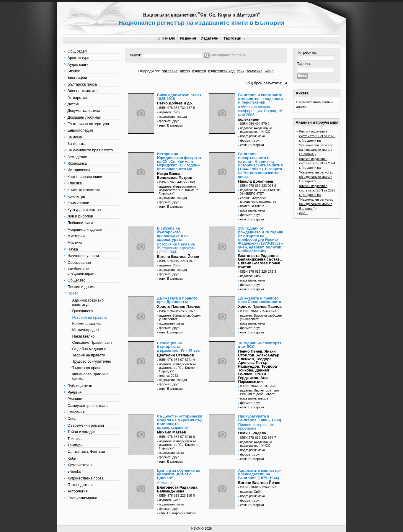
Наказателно (84, 336)
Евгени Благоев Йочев (178, 257)
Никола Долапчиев (256, 181)
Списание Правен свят (92, 342)
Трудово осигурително (92, 361)
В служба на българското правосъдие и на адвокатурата (173, 234)
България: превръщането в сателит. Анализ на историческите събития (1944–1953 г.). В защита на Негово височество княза (261, 165)
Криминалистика (87, 324)
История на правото (90, 317)
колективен (249, 119)
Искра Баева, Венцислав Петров (175, 176)
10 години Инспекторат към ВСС (260, 345)
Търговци (234, 38)
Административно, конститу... (89, 302)
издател (199, 71)
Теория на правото (89, 355)
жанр (269, 71)
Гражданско (83, 311)
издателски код (221, 71)
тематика (254, 71)
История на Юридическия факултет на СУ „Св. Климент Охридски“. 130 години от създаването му (179, 161)
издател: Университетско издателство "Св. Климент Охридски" (179, 190)
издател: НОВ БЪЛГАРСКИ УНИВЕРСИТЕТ (261, 192)
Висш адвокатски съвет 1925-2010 (179, 97)
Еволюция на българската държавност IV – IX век (178, 347)
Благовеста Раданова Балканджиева (177, 489)
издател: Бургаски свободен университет (180, 317)
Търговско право (87, 368)
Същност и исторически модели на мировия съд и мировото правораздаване (180, 422)
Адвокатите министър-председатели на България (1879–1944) (260, 474)
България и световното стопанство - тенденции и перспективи (261, 99)
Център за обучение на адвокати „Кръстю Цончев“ (179, 474)
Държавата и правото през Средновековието (260, 300)
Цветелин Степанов (176, 355)
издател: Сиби (170, 112)
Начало (166, 38)
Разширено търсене (228, 55)
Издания (188, 38)
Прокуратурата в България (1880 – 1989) (260, 418)
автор (185, 71)
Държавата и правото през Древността (177, 300)
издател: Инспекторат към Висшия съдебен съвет (260, 392)
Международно (86, 330)
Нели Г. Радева (252, 433)
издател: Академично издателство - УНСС (256, 130)
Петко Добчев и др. (175, 103)
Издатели (210, 38)
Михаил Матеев (172, 432)
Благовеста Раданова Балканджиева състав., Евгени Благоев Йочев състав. (260, 261)
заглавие (170, 71)
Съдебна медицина (89, 349)
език (240, 71)
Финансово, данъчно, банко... (91, 376)
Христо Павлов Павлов (179, 306)
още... (304, 213)
